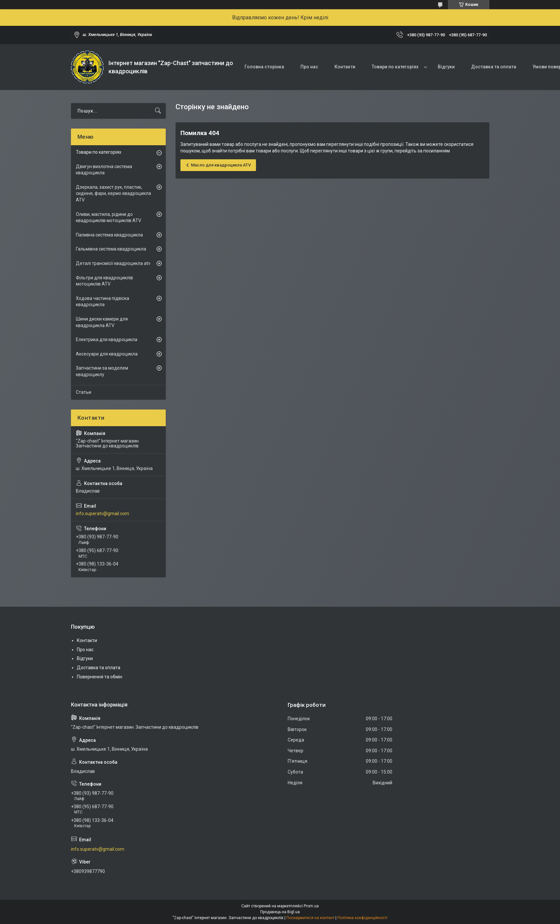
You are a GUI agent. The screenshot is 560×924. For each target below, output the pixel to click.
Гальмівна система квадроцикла (111, 249)
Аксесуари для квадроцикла (107, 354)
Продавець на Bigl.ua (280, 912)
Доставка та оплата (494, 67)
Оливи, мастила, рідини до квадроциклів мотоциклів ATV (109, 218)
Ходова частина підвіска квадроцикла (102, 302)
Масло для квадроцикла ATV (221, 165)
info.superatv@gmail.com (102, 514)
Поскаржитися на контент (310, 918)
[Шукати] (158, 111)
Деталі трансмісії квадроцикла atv (113, 263)
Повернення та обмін (100, 677)
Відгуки (446, 67)
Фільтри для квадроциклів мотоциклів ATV (104, 281)
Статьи (84, 392)
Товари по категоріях (395, 67)
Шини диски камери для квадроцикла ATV (102, 322)
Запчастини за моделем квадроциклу (102, 371)
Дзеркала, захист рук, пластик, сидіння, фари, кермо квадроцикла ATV (113, 193)
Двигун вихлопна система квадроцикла (104, 170)
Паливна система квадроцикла (109, 235)
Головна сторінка (264, 67)
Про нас (309, 67)
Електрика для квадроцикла (107, 340)
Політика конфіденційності (362, 918)
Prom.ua (311, 906)
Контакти (345, 67)
